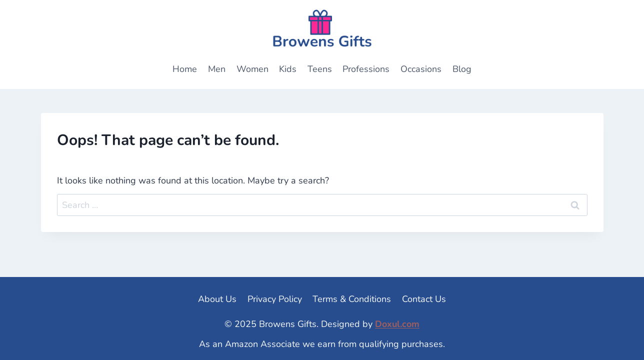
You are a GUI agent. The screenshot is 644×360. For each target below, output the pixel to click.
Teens (320, 69)
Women (252, 69)
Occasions (421, 69)
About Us (217, 299)
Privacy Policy (275, 299)
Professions (366, 69)
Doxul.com (397, 324)
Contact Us (424, 299)
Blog (462, 69)
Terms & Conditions (352, 299)
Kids (288, 69)
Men (217, 69)
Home (185, 69)
